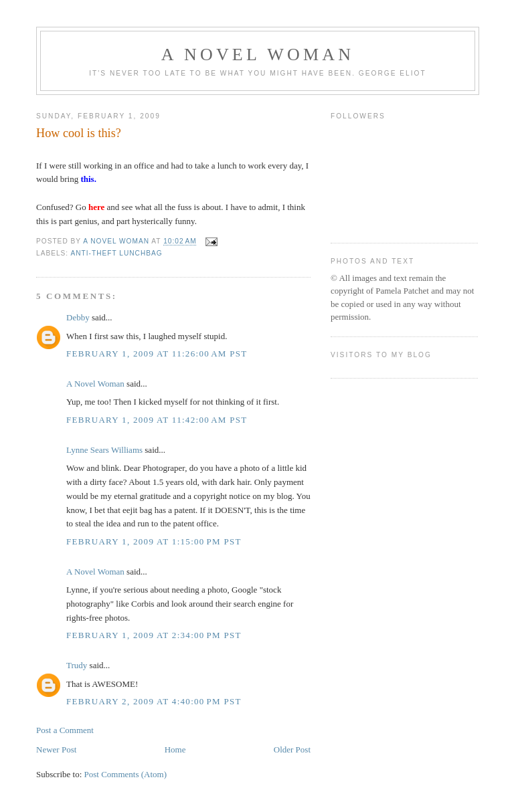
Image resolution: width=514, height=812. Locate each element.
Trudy (77, 665)
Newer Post (56, 749)
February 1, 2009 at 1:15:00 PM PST (154, 541)
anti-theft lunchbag (116, 253)
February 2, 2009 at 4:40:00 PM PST (154, 701)
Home (175, 749)
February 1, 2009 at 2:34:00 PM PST (154, 635)
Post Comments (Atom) (126, 774)
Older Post (292, 749)
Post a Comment (65, 730)
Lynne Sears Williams (104, 450)
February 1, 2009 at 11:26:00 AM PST (157, 353)
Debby (78, 317)
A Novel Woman (258, 55)
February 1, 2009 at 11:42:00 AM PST (157, 420)
